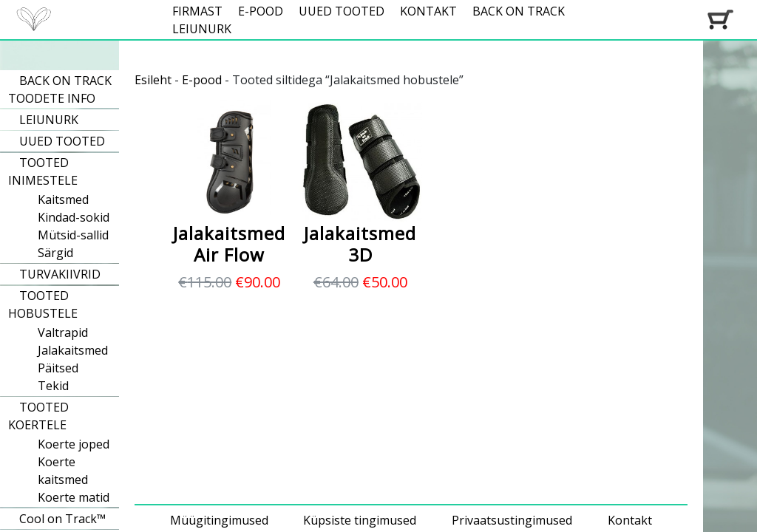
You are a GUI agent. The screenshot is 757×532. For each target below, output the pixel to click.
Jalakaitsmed (73, 350)
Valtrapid (63, 332)
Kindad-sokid (74, 217)
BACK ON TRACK (519, 11)
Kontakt (630, 520)
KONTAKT (428, 11)
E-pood (202, 80)
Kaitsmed (63, 199)
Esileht (153, 80)
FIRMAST (197, 11)
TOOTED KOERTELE (38, 416)
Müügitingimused (219, 520)
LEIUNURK (202, 29)
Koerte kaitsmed (63, 471)
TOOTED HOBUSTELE (43, 304)
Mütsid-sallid (73, 235)
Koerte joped (74, 444)
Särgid (55, 253)
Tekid (53, 386)
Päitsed (58, 368)
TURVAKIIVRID (60, 274)
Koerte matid (74, 497)
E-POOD (261, 11)
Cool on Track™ (62, 519)
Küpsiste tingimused (360, 520)
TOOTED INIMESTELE (43, 171)
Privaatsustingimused (512, 520)
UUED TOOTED (342, 11)
